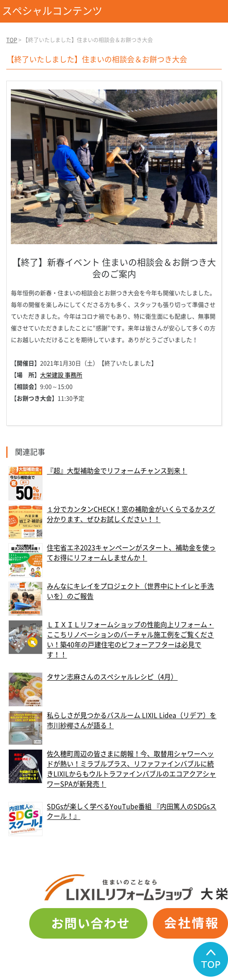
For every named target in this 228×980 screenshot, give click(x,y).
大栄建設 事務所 (61, 375)
